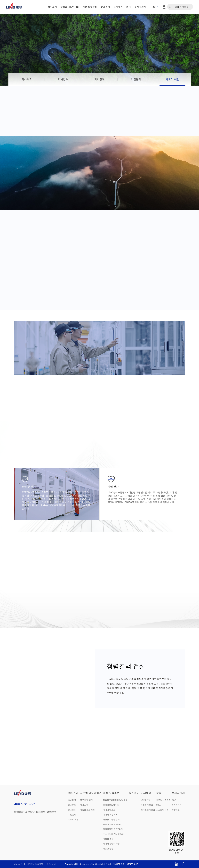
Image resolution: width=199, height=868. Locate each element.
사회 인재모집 (147, 805)
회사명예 (99, 79)
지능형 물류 (108, 839)
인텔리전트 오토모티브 (113, 829)
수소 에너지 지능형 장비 (114, 834)
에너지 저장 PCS (110, 815)
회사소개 (52, 7)
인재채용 (118, 7)
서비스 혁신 (85, 805)
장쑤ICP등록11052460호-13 (126, 864)
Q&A (158, 805)
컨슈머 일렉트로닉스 (112, 824)
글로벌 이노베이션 (70, 7)
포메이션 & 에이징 (111, 805)
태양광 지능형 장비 (111, 819)
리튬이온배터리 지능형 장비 (115, 800)
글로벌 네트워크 (163, 800)
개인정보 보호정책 (35, 864)
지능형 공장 (108, 849)
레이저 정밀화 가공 (111, 844)
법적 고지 (51, 864)
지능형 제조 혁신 (87, 810)
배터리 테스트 (109, 810)
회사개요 (27, 79)
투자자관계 (140, 7)
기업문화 (136, 79)
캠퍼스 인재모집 (148, 810)
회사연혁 (63, 79)
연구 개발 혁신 (86, 800)
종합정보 (176, 810)
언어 (154, 7)
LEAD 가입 (146, 800)
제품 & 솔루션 (90, 7)
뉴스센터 (105, 7)
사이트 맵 (18, 864)
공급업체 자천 (162, 810)
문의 (128, 7)
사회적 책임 (172, 79)
